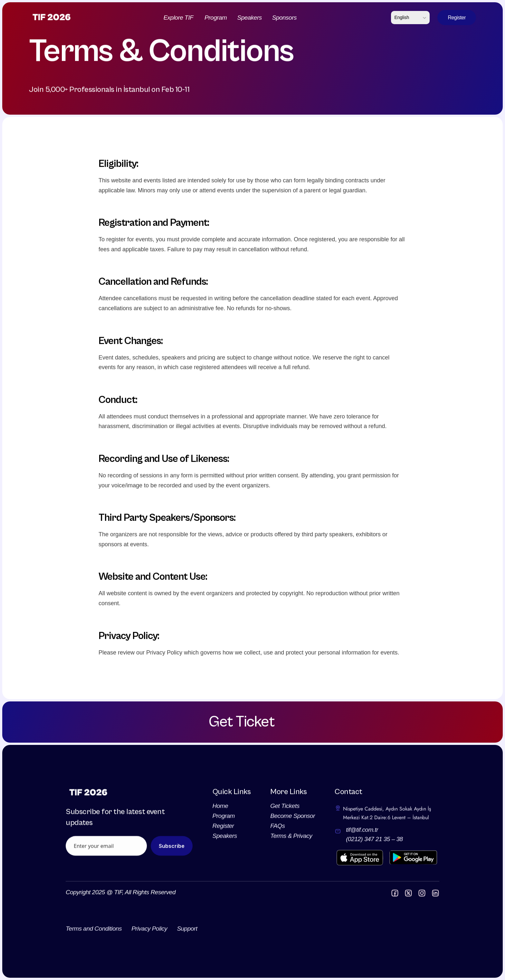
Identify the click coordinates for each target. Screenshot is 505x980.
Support (187, 930)
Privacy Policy (149, 930)
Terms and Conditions (94, 930)
